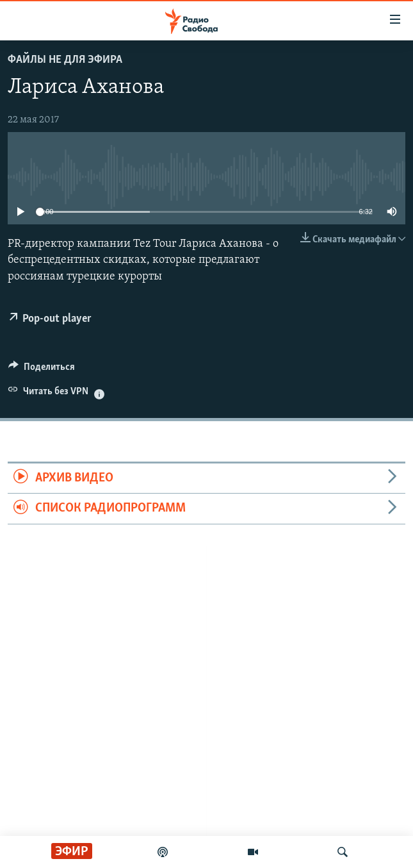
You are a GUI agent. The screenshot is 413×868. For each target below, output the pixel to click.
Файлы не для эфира (65, 60)
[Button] (42, 370)
